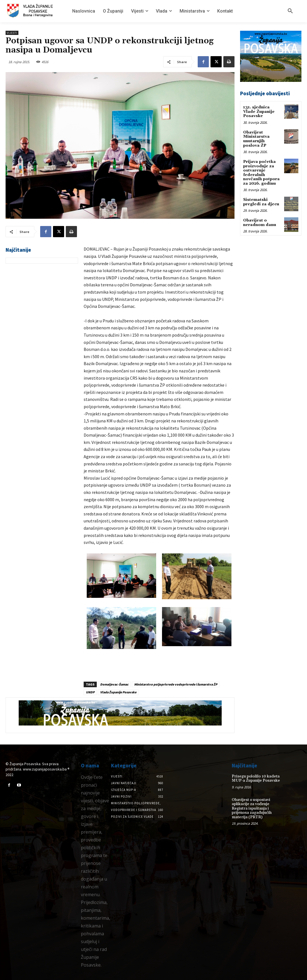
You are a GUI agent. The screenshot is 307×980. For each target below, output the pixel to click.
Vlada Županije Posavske (118, 692)
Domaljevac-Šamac (114, 684)
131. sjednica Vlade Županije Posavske (259, 112)
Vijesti (12, 33)
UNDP (90, 692)
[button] (290, 11)
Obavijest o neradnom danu (260, 222)
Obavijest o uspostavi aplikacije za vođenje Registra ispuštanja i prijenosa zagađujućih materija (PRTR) (252, 808)
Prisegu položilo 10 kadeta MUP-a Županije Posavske (256, 778)
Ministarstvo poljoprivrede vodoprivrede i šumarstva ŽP (176, 684)
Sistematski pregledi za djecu (261, 201)
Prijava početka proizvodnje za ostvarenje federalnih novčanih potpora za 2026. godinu (261, 172)
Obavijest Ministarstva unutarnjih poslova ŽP (256, 139)
